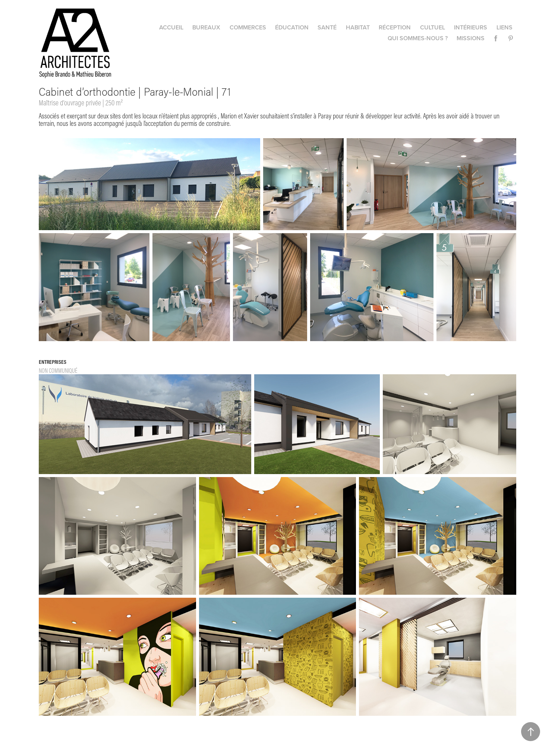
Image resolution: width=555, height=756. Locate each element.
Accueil (171, 27)
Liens (504, 27)
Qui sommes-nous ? (418, 38)
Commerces (248, 27)
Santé (327, 27)
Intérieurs (471, 27)
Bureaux (206, 27)
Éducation (292, 27)
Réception (395, 27)
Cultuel (433, 27)
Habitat (358, 27)
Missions (471, 38)
